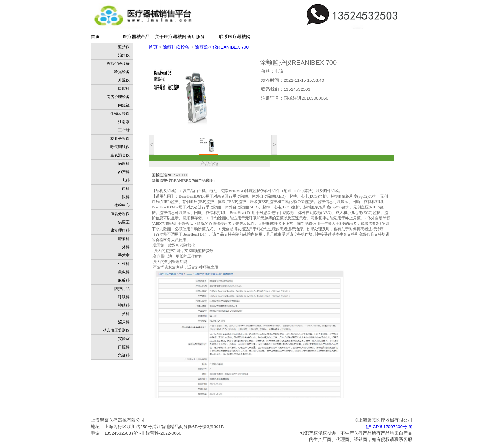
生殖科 (124, 264)
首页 (95, 37)
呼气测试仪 (120, 147)
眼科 (126, 197)
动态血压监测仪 (116, 330)
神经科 (124, 305)
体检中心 (122, 205)
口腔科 (124, 89)
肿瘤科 (124, 239)
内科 (126, 189)
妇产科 (124, 172)
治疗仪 (124, 55)
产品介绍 (209, 164)
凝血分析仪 (120, 139)
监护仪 (124, 47)
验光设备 (122, 72)
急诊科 (124, 355)
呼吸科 (124, 297)
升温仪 (124, 80)
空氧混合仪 (120, 155)
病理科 (124, 164)
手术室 (124, 255)
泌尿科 (124, 322)
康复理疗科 (120, 230)
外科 (126, 247)
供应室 (124, 222)
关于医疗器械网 (171, 37)
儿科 (126, 180)
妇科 (126, 314)
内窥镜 (124, 105)
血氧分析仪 (120, 214)
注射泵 (124, 122)
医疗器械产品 (136, 37)
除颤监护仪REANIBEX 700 (222, 47)
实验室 (124, 339)
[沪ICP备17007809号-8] (389, 427)
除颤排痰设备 (118, 63)
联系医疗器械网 (235, 37)
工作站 (124, 130)
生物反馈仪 (120, 114)
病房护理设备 (118, 97)
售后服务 (196, 37)
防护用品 (122, 289)
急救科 (124, 272)
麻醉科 (124, 280)
